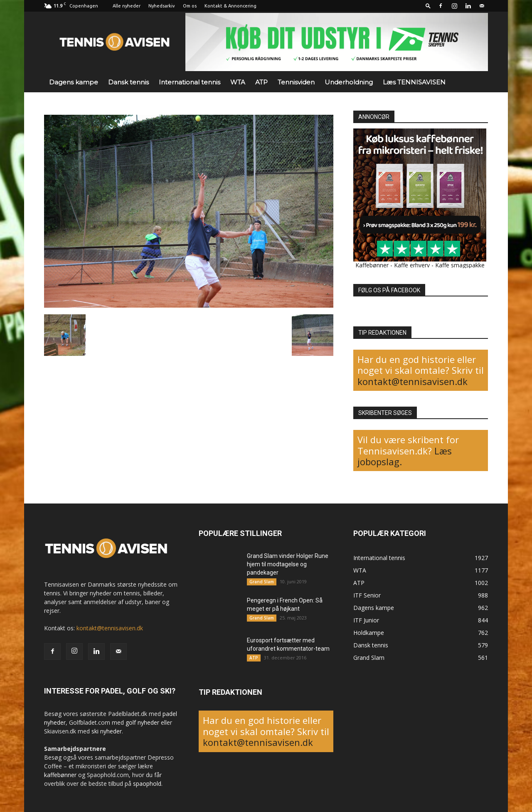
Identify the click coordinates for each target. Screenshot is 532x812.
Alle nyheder (127, 6)
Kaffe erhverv (412, 265)
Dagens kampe (74, 82)
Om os (190, 6)
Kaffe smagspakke (460, 265)
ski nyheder (107, 731)
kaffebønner (60, 775)
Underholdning (349, 82)
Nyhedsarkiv (162, 6)
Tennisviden (296, 82)
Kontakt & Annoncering (230, 6)
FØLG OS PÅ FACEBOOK (389, 290)
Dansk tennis (128, 82)
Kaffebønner (372, 265)
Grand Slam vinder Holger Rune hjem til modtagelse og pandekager (288, 564)
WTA (238, 82)
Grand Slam (262, 582)
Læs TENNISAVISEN (414, 82)
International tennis (190, 82)
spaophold (147, 784)
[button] (428, 6)
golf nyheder (142, 722)
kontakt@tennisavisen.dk (413, 381)
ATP (261, 82)
